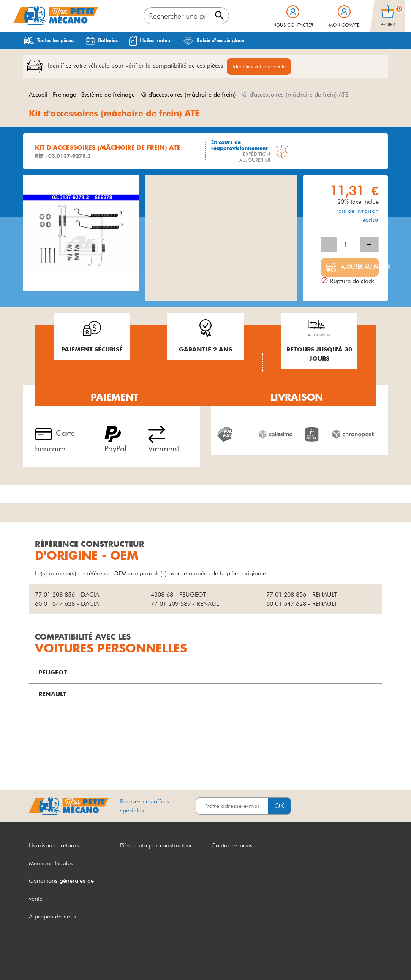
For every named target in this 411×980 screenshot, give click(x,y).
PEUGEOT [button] (53, 673)
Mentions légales (51, 864)
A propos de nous (53, 917)
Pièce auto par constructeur (156, 846)
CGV (35, 960)
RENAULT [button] (52, 695)
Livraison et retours (54, 846)
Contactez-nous (232, 846)
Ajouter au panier (359, 268)
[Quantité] (348, 245)
